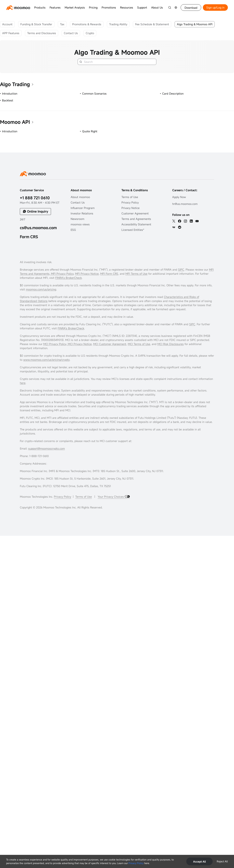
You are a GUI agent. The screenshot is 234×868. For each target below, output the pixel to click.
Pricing (93, 8)
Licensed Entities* (133, 230)
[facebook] (180, 221)
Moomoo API (15, 122)
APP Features (11, 33)
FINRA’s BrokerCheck (69, 278)
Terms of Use (130, 197)
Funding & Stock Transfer (36, 24)
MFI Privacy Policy (62, 274)
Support (142, 8)
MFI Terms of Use (136, 274)
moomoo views (80, 224)
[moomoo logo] (18, 8)
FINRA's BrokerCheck (71, 328)
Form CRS (29, 237)
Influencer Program (83, 208)
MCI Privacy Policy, (56, 344)
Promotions (109, 8)
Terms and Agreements (136, 219)
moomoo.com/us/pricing (41, 289)
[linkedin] (191, 221)
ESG (73, 230)
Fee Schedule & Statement (152, 24)
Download (191, 8)
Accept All (199, 862)
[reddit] (180, 227)
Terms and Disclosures (42, 33)
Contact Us (71, 33)
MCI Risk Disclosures (171, 344)
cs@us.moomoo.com (38, 228)
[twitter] (174, 221)
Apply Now (179, 197)
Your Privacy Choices (111, 497)
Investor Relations (82, 213)
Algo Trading (15, 84)
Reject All (222, 861)
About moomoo (80, 197)
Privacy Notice (131, 208)
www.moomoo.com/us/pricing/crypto (46, 360)
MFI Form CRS (109, 274)
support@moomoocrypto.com (47, 449)
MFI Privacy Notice (87, 274)
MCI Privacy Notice (80, 344)
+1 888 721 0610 (35, 198)
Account (7, 24)
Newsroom (77, 219)
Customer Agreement (135, 213)
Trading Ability (118, 24)
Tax (62, 24)
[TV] (174, 227)
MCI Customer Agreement (110, 344)
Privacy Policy (136, 863)
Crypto (90, 33)
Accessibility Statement (136, 224)
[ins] (185, 221)
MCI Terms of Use (139, 344)
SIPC (181, 270)
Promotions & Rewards (87, 24)
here (23, 383)
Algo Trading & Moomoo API (195, 24)
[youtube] (197, 221)
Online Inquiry (38, 211)
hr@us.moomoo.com (185, 204)
